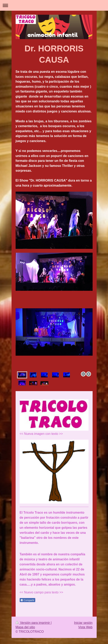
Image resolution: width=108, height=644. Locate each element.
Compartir (27, 600)
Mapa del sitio (25, 627)
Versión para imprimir (33, 623)
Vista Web (85, 627)
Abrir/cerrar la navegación (54, 5)
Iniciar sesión (83, 623)
